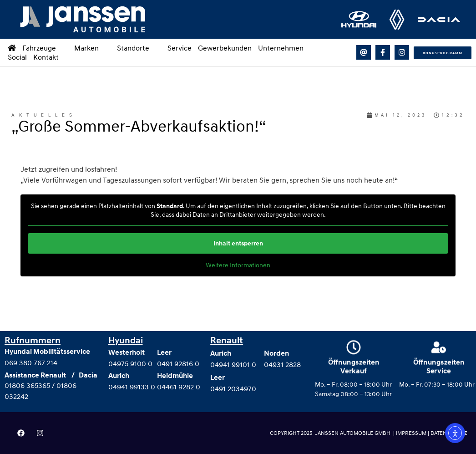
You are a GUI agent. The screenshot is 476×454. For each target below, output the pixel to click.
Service (180, 48)
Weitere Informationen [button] (238, 265)
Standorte (139, 48)
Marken (92, 48)
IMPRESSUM (412, 433)
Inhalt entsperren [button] (238, 243)
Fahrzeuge (45, 48)
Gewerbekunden (225, 48)
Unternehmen (287, 48)
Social (17, 57)
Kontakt (46, 57)
